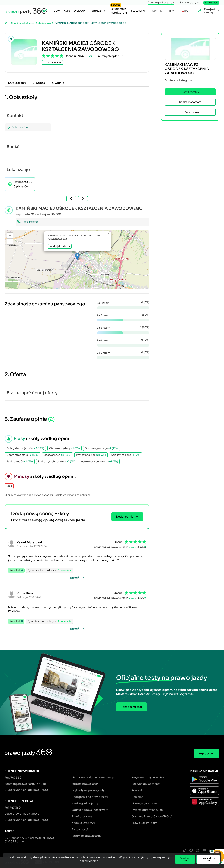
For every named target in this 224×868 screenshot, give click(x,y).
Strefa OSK (211, 3)
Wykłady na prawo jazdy (88, 790)
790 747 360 (13, 778)
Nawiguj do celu (60, 246)
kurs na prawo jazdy (85, 784)
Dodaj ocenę (53, 62)
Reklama (137, 797)
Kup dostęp (207, 753)
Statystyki (138, 11)
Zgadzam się (185, 859)
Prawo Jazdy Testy (144, 823)
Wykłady (80, 11)
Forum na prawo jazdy (87, 836)
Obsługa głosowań (144, 803)
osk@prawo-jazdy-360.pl (22, 814)
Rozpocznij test (131, 707)
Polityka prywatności (146, 784)
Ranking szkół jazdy (161, 3)
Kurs (67, 11)
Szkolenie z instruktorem (118, 10)
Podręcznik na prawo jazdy (90, 797)
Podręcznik (97, 11)
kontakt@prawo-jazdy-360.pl (25, 784)
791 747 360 (13, 808)
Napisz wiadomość (190, 102)
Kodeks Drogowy (83, 823)
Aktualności (80, 829)
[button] (77, 257)
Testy (56, 11)
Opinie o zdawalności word (90, 810)
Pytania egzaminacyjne (147, 810)
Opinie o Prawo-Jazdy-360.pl (152, 816)
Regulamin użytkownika (148, 777)
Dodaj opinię (127, 517)
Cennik (157, 11)
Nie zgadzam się (208, 859)
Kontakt (137, 790)
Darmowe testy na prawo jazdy (93, 777)
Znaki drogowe (82, 816)
